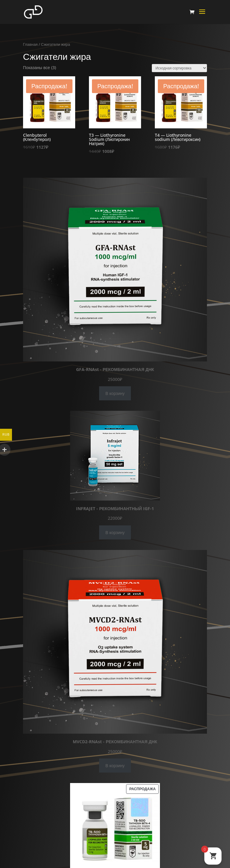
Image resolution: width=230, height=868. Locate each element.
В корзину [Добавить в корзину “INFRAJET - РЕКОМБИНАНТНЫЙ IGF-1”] (115, 532)
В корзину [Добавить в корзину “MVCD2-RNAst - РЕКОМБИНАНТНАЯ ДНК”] (115, 766)
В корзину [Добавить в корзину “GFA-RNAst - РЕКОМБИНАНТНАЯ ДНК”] (115, 393)
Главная (30, 44)
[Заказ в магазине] (179, 68)
